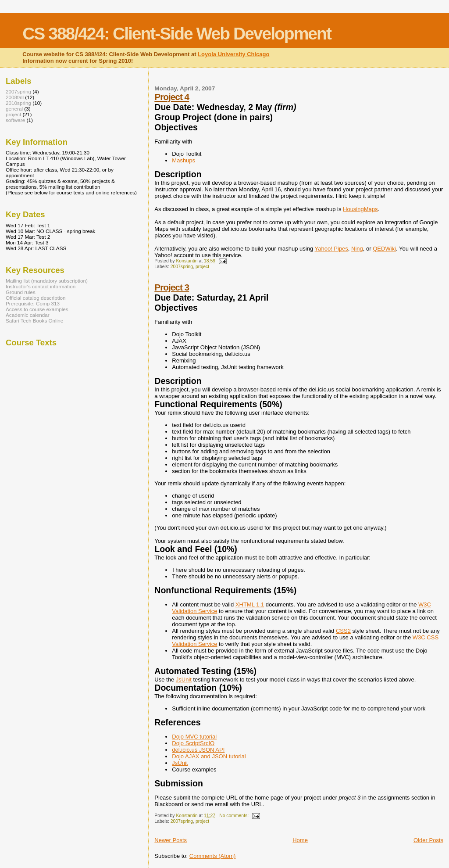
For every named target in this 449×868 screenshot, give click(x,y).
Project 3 (172, 287)
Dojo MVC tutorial (194, 737)
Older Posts (428, 840)
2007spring (182, 267)
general (14, 109)
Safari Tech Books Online (34, 321)
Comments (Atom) (212, 856)
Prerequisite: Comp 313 (33, 303)
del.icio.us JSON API (198, 750)
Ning (357, 249)
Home (300, 840)
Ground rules (21, 292)
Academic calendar (28, 315)
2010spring (18, 103)
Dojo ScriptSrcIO (193, 743)
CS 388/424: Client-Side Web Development (177, 34)
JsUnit (184, 680)
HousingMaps (360, 209)
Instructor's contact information (41, 286)
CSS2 (343, 631)
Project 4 (172, 97)
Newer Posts (171, 840)
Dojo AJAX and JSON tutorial (209, 756)
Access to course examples (37, 309)
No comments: (235, 816)
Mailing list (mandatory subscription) (47, 281)
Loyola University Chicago (233, 54)
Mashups (184, 160)
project (202, 267)
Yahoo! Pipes (331, 249)
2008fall (15, 97)
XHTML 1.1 (250, 604)
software (15, 120)
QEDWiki (384, 249)
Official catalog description (36, 298)
